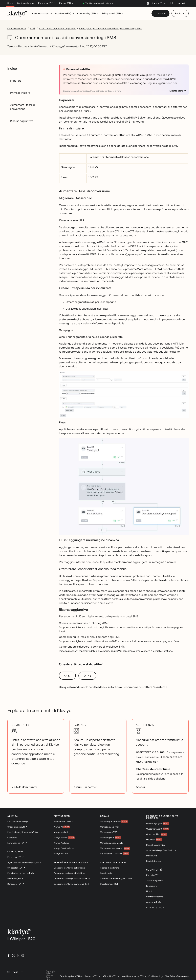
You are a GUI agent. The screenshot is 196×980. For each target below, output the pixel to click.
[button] (124, 396)
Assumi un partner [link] (85, 787)
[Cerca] (172, 3)
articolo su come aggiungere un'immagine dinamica (144, 562)
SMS (33, 29)
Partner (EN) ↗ (66, 3)
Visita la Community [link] (24, 787)
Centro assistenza (26, 3)
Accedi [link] (140, 787)
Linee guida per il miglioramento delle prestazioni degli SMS (111, 29)
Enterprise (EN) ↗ (47, 3)
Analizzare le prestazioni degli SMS (57, 29)
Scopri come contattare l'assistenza (145, 687)
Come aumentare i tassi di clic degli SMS (84, 623)
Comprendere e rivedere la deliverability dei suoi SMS (92, 647)
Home (10, 3)
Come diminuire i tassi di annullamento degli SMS (90, 637)
